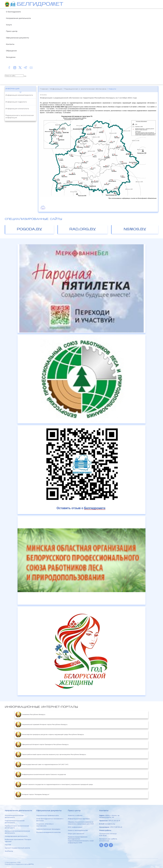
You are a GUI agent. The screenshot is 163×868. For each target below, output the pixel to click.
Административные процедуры (48, 829)
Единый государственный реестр (17, 848)
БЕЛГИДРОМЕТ (40, 4)
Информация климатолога (17, 109)
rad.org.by (83, 229)
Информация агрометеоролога (19, 95)
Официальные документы (17, 38)
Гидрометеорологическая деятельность (15, 822)
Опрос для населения (76, 834)
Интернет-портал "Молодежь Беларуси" (32, 795)
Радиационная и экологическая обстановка (85, 89)
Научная (8, 845)
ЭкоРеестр (9, 851)
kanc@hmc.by (110, 824)
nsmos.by (135, 229)
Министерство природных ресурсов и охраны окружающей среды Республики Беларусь (50, 735)
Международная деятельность (16, 836)
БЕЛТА (31, 864)
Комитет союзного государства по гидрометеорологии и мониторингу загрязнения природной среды (54, 785)
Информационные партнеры (79, 819)
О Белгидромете (13, 12)
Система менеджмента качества (48, 832)
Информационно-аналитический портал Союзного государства (41, 775)
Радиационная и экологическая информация (20, 116)
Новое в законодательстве (78, 830)
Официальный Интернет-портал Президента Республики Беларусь (42, 745)
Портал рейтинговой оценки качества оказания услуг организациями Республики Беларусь (51, 755)
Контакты (10, 44)
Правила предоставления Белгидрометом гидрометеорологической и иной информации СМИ (81, 840)
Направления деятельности (18, 18)
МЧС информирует (75, 827)
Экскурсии (11, 57)
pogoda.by (30, 229)
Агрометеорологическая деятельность (14, 816)
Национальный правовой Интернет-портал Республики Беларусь (41, 725)
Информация (12, 89)
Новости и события (75, 815)
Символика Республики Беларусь (30, 715)
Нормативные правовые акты (48, 815)
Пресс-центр (12, 31)
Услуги (9, 25)
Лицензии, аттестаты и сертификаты (45, 825)
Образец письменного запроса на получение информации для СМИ (81, 823)
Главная (44, 89)
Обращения (11, 51)
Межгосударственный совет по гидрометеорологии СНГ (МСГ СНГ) (42, 765)
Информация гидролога (16, 102)
